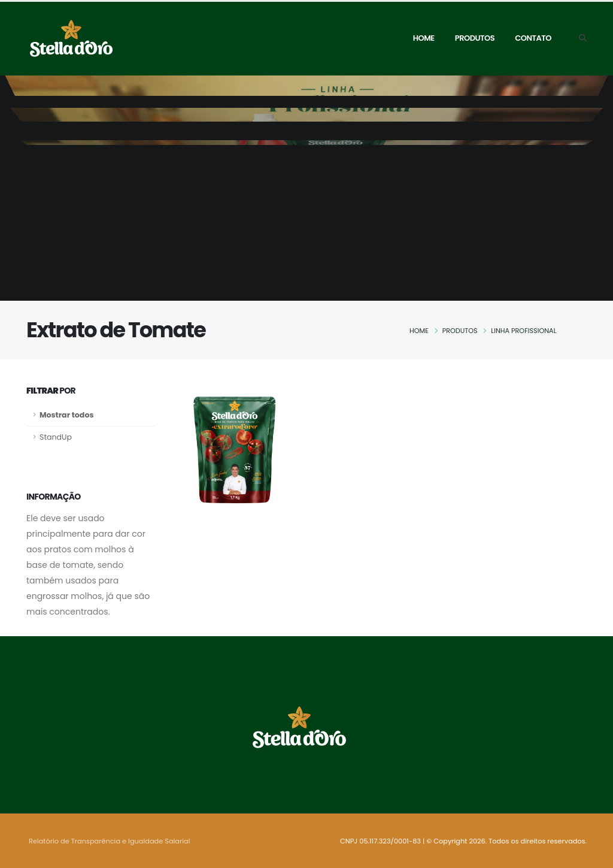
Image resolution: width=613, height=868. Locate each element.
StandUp (56, 437)
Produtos (475, 38)
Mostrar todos (66, 415)
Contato (533, 38)
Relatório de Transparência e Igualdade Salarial (109, 841)
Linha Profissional (524, 331)
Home (424, 38)
